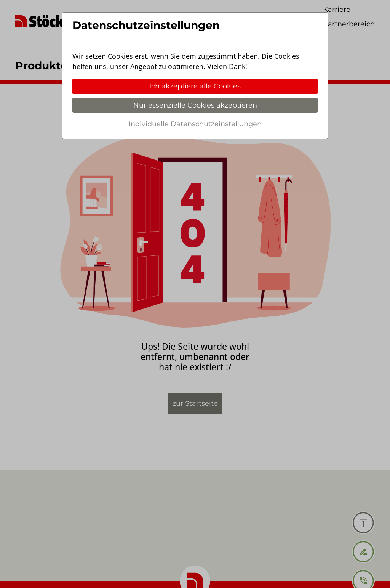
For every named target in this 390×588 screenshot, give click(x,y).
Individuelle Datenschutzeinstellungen (195, 124)
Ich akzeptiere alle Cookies (195, 86)
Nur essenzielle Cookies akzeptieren (195, 105)
